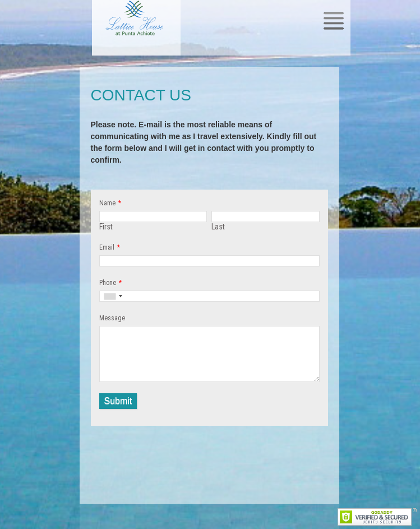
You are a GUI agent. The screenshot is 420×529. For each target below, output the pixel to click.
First (106, 227)
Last (218, 227)
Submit (118, 401)
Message (112, 318)
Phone (108, 283)
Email (107, 247)
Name (107, 203)
